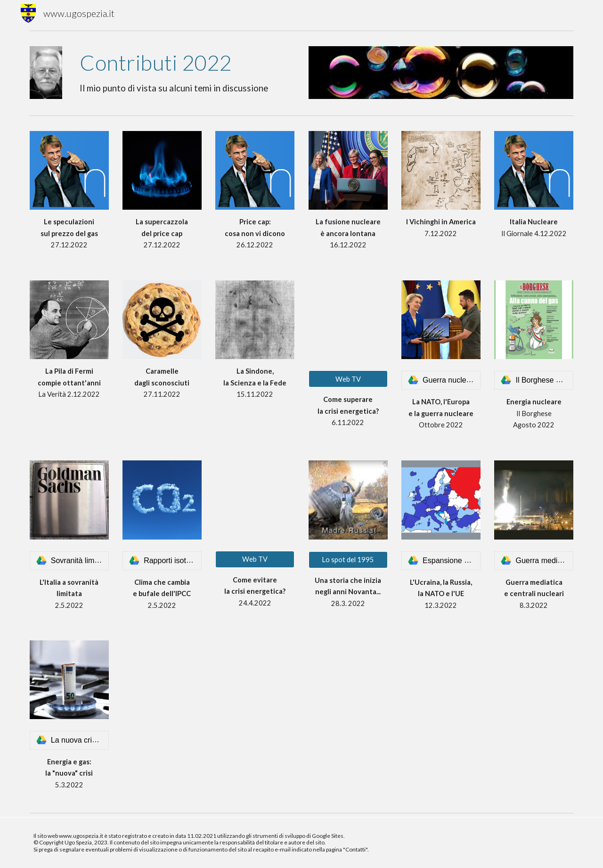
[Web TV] (348, 379)
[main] (185, 73)
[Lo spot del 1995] (348, 560)
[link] (441, 380)
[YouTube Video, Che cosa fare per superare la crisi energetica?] (348, 320)
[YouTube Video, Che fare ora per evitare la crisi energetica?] (255, 500)
